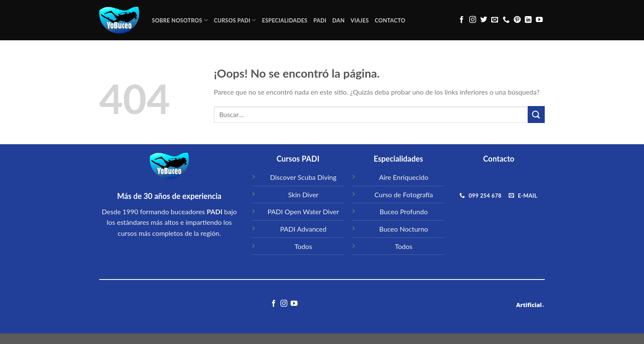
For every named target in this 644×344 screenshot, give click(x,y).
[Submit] (536, 114)
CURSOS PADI (235, 20)
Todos (303, 246)
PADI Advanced (303, 229)
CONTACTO (390, 20)
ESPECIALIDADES (285, 20)
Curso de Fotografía (404, 194)
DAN (338, 20)
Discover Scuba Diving (304, 177)
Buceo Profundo (404, 211)
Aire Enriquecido (403, 177)
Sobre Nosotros (180, 20)
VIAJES (360, 20)
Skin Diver (303, 194)
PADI (320, 20)
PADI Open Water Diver (303, 211)
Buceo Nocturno (404, 229)
